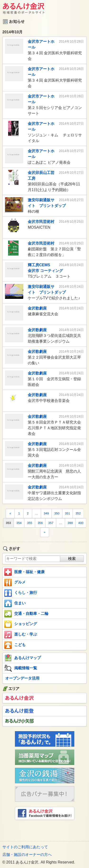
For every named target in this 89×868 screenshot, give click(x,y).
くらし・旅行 (21, 593)
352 (78, 513)
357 (51, 523)
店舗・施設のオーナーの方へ (27, 855)
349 (46, 513)
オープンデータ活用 (22, 678)
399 (70, 523)
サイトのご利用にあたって (25, 847)
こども (15, 645)
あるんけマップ (23, 658)
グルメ (15, 582)
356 (40, 523)
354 (19, 523)
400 (81, 523)
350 (57, 513)
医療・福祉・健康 (24, 572)
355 (30, 523)
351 (68, 513)
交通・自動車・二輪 (26, 614)
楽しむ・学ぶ (21, 635)
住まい (15, 603)
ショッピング (21, 624)
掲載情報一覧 (21, 668)
